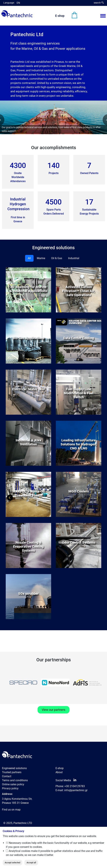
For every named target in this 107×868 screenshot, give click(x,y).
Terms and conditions (15, 780)
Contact (7, 776)
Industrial (74, 258)
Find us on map (11, 810)
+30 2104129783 (75, 786)
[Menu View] (103, 16)
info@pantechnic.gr (76, 790)
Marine (41, 258)
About (59, 772)
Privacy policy (10, 788)
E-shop (60, 16)
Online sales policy (13, 784)
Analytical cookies (20, 851)
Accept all (31, 863)
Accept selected (12, 863)
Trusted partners (12, 772)
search (99, 3)
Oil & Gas (57, 258)
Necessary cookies (20, 843)
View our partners (53, 710)
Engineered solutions (14, 768)
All (29, 258)
